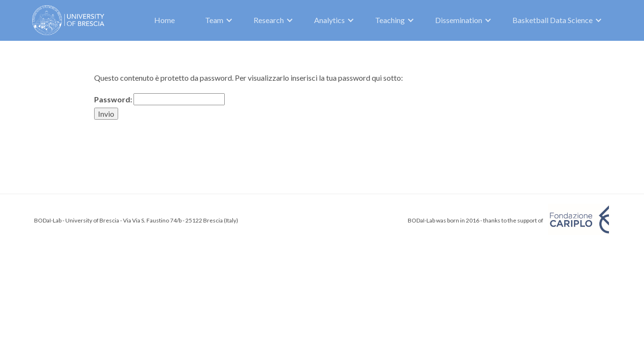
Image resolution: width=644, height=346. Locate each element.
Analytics (329, 20)
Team (214, 20)
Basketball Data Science (553, 20)
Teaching (390, 20)
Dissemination (459, 20)
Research (269, 20)
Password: (159, 99)
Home (164, 20)
